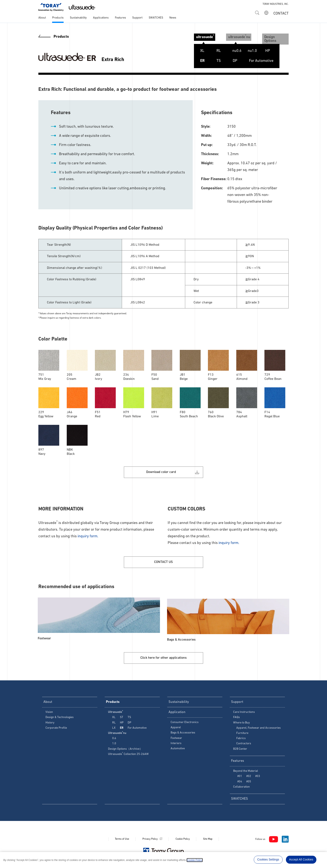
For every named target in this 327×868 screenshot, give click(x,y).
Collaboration (241, 789)
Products (58, 18)
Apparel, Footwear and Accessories (258, 729)
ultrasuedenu (236, 36)
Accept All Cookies (301, 859)
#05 (249, 783)
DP (230, 61)
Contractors (244, 744)
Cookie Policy (183, 842)
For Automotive (256, 61)
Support (137, 18)
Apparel (176, 729)
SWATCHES (156, 18)
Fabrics (241, 739)
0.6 (114, 739)
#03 (258, 778)
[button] (257, 11)
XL (197, 51)
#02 (249, 778)
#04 (240, 783)
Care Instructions (244, 713)
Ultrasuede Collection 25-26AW (128, 755)
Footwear (176, 740)
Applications (101, 18)
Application (177, 713)
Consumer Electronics (185, 724)
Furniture (242, 734)
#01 (240, 778)
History (50, 724)
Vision (49, 713)
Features (120, 18)
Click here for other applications (164, 657)
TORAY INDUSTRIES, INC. (276, 4)
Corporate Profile (56, 729)
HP (262, 51)
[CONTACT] (280, 12)
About (42, 18)
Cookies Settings (268, 859)
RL (213, 51)
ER (197, 61)
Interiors (176, 745)
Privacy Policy (150, 842)
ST (246, 51)
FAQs (236, 718)
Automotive (178, 750)
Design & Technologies (60, 718)
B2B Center (240, 750)
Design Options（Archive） (125, 750)
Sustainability (78, 18)
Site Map (208, 842)
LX (230, 51)
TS (213, 61)
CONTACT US (163, 561)
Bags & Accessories (183, 735)
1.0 (114, 744)
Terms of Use (122, 842)
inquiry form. (88, 533)
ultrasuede (200, 36)
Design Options (275, 37)
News (173, 18)
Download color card (161, 468)
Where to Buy (241, 724)
